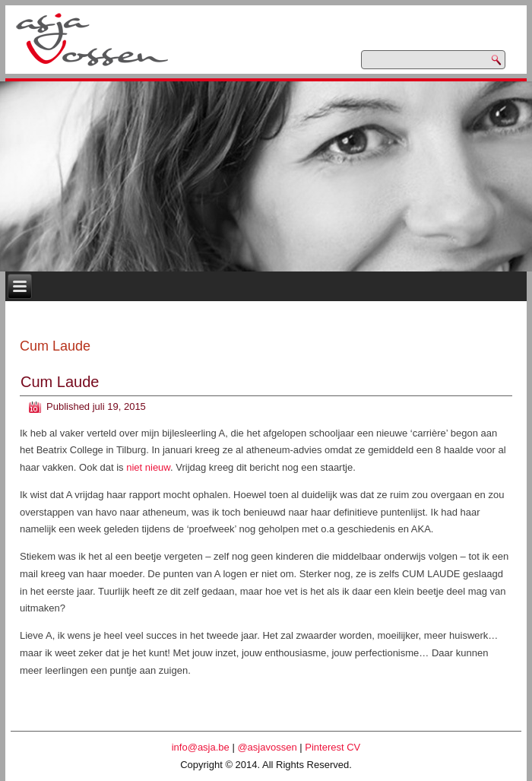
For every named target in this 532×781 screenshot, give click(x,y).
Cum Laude (60, 382)
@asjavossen (267, 747)
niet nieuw (148, 467)
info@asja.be (201, 747)
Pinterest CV (332, 747)
